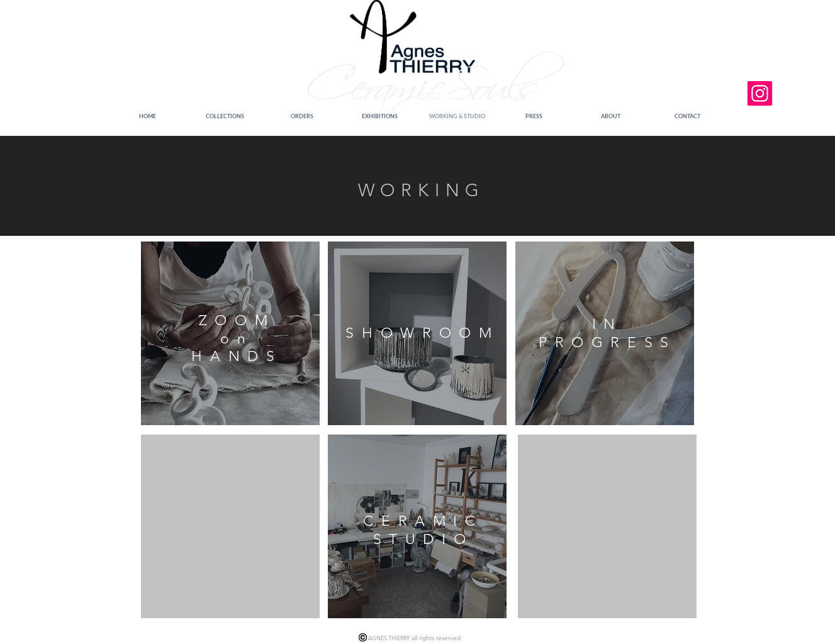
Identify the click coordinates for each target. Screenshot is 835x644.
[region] (230, 333)
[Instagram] (760, 93)
